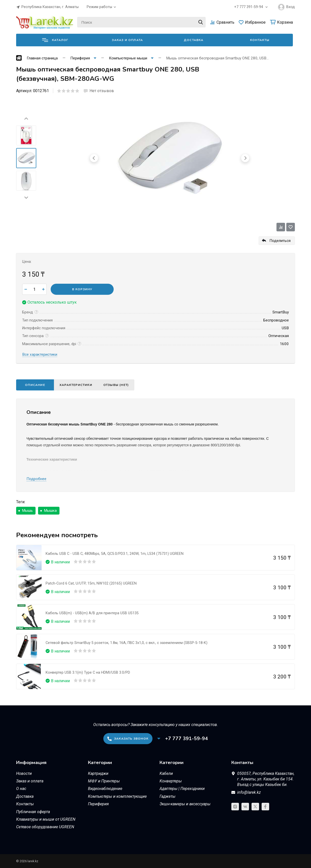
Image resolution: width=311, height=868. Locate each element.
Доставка (194, 40)
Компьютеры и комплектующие (117, 796)
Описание (35, 385)
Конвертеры (171, 781)
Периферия (98, 804)
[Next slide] (26, 197)
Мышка (50, 511)
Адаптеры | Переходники (182, 789)
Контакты (260, 40)
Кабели (166, 773)
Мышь (27, 511)
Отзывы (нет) (116, 385)
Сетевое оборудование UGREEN (45, 827)
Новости (24, 773)
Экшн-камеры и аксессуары (185, 804)
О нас (21, 789)
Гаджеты (167, 796)
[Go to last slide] (26, 119)
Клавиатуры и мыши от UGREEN (46, 819)
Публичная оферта (33, 812)
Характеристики (76, 385)
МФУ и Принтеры (104, 781)
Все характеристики (40, 354)
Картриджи (98, 773)
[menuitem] (26, 135)
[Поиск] (141, 22)
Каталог (55, 40)
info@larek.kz (249, 792)
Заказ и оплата (127, 40)
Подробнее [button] (36, 479)
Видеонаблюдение (105, 789)
